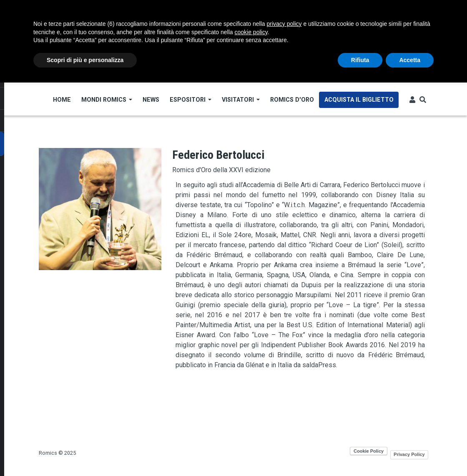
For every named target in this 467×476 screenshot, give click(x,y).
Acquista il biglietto (359, 100)
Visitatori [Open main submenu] (241, 100)
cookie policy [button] (251, 32)
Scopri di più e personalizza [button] (85, 60)
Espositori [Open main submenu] (191, 100)
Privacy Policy (409, 454)
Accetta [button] (410, 60)
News (151, 100)
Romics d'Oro (292, 100)
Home (62, 100)
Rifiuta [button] (360, 60)
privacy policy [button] (284, 24)
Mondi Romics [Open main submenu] (107, 100)
